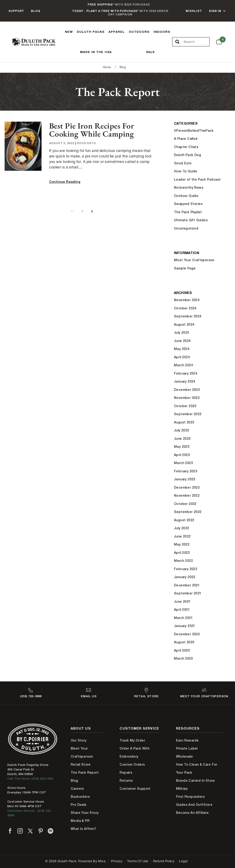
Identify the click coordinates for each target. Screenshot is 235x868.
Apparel (117, 32)
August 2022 (184, 520)
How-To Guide (186, 171)
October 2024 (185, 308)
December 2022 (187, 487)
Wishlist (194, 11)
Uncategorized (186, 228)
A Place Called (186, 139)
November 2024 (187, 300)
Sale (150, 52)
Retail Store (81, 764)
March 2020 (183, 658)
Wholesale (185, 756)
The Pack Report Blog (85, 777)
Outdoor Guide (186, 196)
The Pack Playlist (188, 212)
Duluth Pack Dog (187, 155)
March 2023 (183, 463)
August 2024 (184, 325)
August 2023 (184, 422)
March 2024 (183, 365)
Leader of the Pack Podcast (197, 179)
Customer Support (135, 789)
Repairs (126, 773)
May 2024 (182, 349)
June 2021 (182, 602)
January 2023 (185, 479)
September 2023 (188, 414)
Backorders (80, 797)
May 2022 (182, 544)
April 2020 (182, 650)
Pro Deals (79, 805)
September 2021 (188, 593)
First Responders (190, 797)
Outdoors (139, 32)
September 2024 (188, 316)
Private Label (187, 748)
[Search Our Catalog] (196, 42)
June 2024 (182, 341)
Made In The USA (96, 52)
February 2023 (186, 471)
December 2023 (187, 390)
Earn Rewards (187, 740)
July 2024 (182, 333)
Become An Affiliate (192, 813)
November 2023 (187, 398)
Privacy (117, 862)
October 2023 (185, 406)
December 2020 (187, 634)
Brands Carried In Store (196, 781)
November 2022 (187, 496)
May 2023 (182, 447)
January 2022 (185, 577)
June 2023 (182, 439)
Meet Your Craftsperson (194, 260)
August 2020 (184, 642)
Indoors (162, 32)
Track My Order (132, 740)
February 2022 (186, 569)
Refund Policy (164, 862)
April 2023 (182, 455)
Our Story (79, 740)
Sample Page (185, 268)
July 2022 (182, 528)
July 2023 (182, 430)
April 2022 (182, 553)
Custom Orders (132, 764)
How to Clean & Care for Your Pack (197, 769)
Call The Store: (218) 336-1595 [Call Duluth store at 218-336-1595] (30, 779)
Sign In (215, 11)
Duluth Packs (91, 32)
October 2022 (185, 504)
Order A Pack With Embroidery (134, 752)
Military (182, 789)
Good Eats (86, 143)
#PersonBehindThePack (194, 131)
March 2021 (183, 618)
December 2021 (187, 585)
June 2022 (182, 536)
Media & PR (80, 821)
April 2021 (182, 610)
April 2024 (182, 357)
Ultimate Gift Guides (191, 220)
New (69, 32)
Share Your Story (85, 813)
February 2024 (186, 373)
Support (16, 11)
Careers (77, 789)
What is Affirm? (83, 829)
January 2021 (185, 626)
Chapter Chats (186, 147)
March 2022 (183, 561)
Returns (126, 781)
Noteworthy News (189, 188)
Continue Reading (65, 182)
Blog (36, 11)
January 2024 (185, 381)
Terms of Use (138, 862)
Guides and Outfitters (194, 805)
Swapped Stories (188, 204)
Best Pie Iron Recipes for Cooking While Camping (92, 130)
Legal (183, 862)
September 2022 (188, 512)
